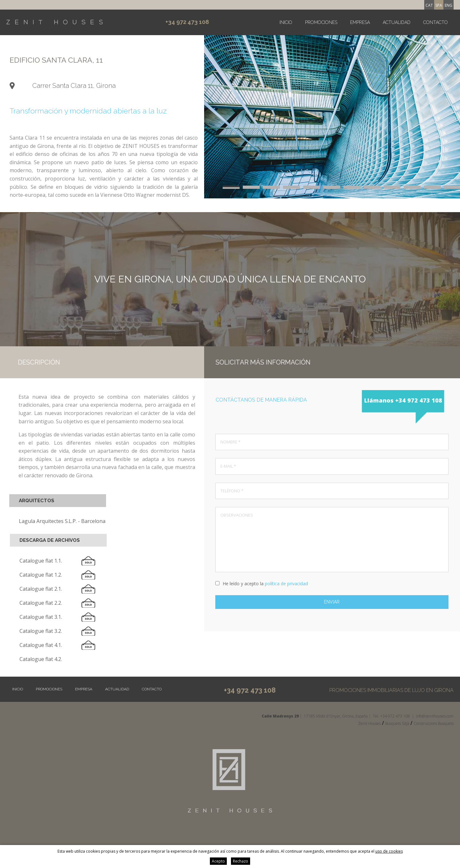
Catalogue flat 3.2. (41, 631)
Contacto (436, 22)
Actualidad (397, 22)
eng (448, 5)
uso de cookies (389, 851)
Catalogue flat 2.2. (41, 603)
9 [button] (392, 186)
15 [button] (271, 188)
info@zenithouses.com (435, 716)
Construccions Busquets (434, 723)
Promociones (321, 22)
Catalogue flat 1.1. (41, 561)
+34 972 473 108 (187, 22)
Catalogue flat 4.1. (41, 645)
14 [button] (251, 188)
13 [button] (231, 188)
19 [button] (352, 188)
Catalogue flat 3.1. (41, 617)
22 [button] (412, 188)
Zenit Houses (369, 723)
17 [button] (312, 188)
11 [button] (432, 186)
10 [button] (412, 186)
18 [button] (332, 188)
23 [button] (432, 188)
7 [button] (352, 186)
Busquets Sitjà (397, 723)
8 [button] (372, 186)
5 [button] (312, 186)
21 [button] (392, 188)
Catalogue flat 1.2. (41, 575)
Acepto (218, 861)
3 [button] (271, 186)
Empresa (360, 22)
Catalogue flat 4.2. (41, 659)
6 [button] (332, 186)
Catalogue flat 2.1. (41, 589)
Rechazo (241, 861)
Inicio (286, 22)
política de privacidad (286, 584)
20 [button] (372, 188)
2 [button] (251, 186)
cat (429, 5)
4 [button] (291, 186)
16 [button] (291, 188)
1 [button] (231, 186)
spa (439, 5)
